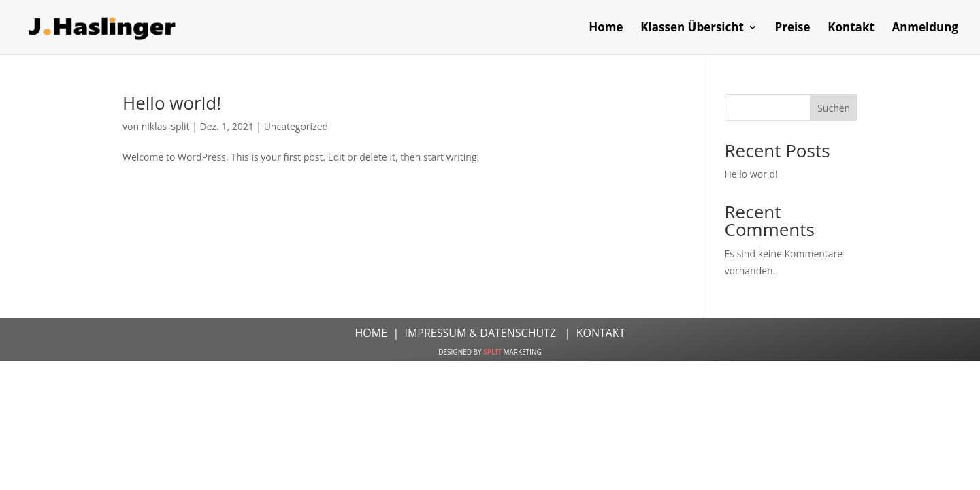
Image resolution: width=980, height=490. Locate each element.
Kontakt (851, 29)
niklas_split (166, 126)
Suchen (834, 108)
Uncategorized (296, 126)
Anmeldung (925, 29)
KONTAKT (599, 333)
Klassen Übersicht (692, 29)
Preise (792, 29)
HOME (373, 333)
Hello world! (172, 103)
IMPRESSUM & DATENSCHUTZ (481, 333)
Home (606, 29)
